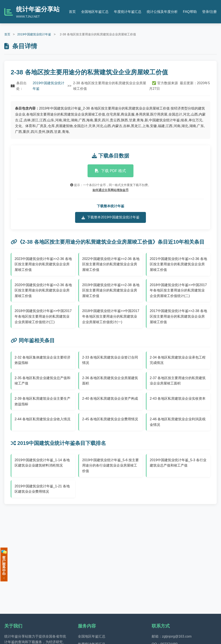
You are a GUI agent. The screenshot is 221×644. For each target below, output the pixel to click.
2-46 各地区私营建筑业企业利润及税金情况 (178, 422)
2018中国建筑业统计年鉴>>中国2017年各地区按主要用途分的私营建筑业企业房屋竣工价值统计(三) (43, 316)
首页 (72, 12)
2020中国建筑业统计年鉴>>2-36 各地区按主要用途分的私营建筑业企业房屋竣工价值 (43, 290)
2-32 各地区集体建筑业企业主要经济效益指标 (42, 360)
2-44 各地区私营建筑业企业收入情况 (42, 419)
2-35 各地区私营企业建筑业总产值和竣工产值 (42, 381)
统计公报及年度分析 (162, 12)
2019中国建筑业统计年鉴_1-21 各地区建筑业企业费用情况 (42, 489)
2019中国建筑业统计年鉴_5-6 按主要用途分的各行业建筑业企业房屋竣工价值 (110, 465)
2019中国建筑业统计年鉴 (34, 34)
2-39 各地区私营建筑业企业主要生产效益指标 (42, 401)
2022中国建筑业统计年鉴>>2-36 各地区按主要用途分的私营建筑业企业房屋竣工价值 (111, 264)
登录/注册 (209, 12)
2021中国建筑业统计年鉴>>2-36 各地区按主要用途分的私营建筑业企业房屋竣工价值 (178, 264)
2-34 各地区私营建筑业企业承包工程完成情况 (178, 360)
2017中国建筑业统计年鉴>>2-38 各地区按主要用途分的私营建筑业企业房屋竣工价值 (178, 316)
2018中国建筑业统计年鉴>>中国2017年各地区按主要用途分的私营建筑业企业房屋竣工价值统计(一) (111, 316)
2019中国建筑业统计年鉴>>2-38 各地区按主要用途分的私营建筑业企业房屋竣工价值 (111, 290)
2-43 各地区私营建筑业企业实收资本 (178, 399)
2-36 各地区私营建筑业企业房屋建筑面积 (110, 381)
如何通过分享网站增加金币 (110, 190)
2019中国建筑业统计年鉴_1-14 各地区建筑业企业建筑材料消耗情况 (42, 463)
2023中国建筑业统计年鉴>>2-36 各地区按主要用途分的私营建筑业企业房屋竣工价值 (43, 264)
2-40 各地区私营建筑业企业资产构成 (110, 399)
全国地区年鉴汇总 (95, 12)
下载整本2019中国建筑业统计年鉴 (110, 217)
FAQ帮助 (190, 12)
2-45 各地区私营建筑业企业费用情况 (110, 419)
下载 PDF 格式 (111, 171)
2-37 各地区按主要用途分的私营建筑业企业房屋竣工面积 (178, 381)
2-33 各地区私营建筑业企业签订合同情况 (110, 360)
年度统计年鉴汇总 (128, 12)
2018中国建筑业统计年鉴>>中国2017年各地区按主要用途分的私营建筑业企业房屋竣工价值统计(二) (178, 290)
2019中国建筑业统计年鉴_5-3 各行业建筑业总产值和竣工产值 (178, 463)
